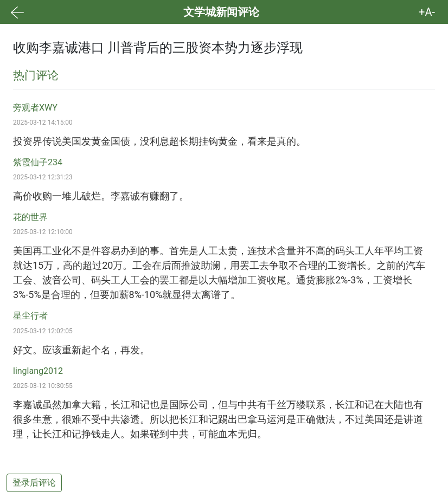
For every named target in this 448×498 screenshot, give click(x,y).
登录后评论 (34, 483)
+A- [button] (427, 12)
